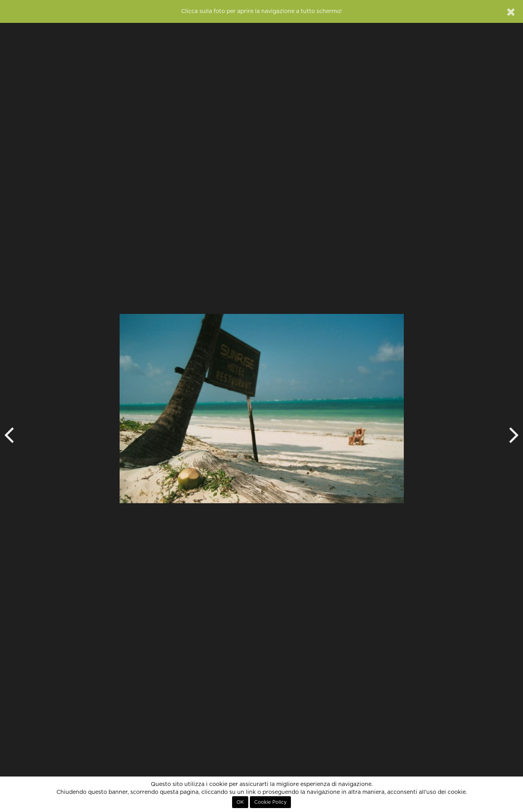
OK (240, 802)
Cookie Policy (270, 802)
